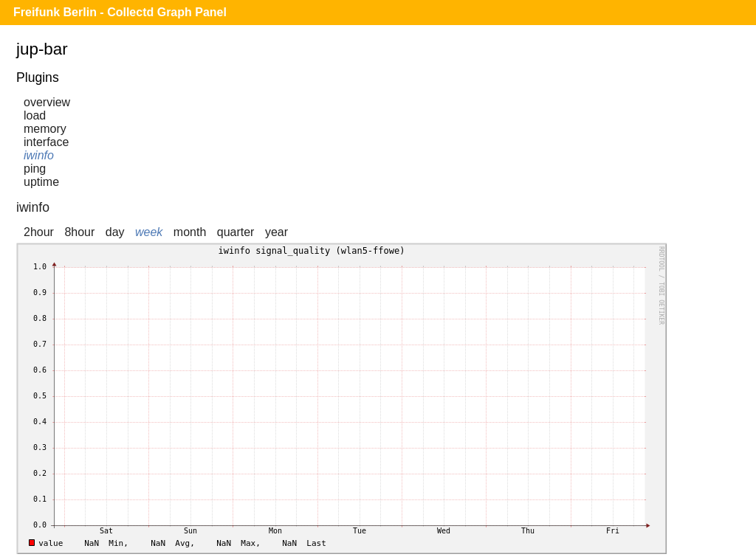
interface (46, 142)
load (35, 115)
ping (35, 169)
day (115, 232)
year (276, 232)
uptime (41, 182)
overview (47, 102)
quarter (236, 232)
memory (45, 129)
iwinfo (39, 155)
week (149, 232)
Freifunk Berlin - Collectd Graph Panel (120, 12)
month (190, 232)
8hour (79, 232)
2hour (39, 232)
